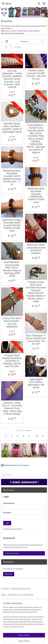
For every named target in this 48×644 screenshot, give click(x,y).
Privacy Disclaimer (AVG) (14, 615)
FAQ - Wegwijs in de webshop (17, 594)
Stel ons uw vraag (11, 611)
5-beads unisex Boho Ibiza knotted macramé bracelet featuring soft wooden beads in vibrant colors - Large (36, 292)
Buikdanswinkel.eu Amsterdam (15, 465)
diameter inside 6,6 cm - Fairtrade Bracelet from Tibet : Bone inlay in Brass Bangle (12, 408)
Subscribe (9, 574)
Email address (9, 503)
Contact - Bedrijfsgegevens (16, 588)
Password (7, 513)
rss (9, 639)
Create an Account (12, 553)
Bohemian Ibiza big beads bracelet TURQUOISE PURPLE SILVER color (36, 195)
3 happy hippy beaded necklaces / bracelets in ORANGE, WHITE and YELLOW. (12, 361)
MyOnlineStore (42, 639)
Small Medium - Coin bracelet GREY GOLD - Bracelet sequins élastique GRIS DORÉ (12, 269)
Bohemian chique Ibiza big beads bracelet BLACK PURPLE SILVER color (12, 225)
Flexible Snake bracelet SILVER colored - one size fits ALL (36, 75)
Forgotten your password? (13, 529)
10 (37, 436)
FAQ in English (9, 625)
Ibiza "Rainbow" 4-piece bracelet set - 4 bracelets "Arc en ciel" (36, 340)
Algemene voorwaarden (14, 601)
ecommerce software (19, 639)
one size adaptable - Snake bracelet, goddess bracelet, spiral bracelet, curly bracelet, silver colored (12, 79)
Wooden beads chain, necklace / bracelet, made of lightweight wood (12, 128)
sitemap (4, 639)
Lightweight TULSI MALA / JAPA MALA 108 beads (36, 383)
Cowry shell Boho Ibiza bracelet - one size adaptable (12, 322)
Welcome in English (12, 621)
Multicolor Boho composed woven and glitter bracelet (36, 249)
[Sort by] (24, 41)
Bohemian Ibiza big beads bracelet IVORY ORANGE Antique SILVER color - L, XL (12, 178)
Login (7, 523)
